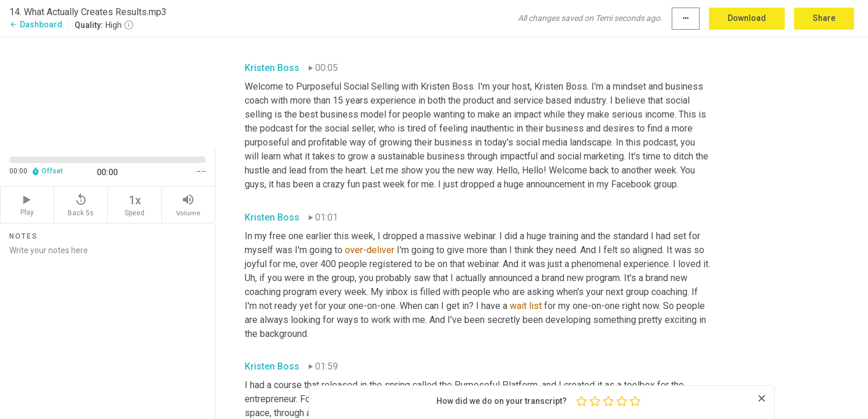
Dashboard (36, 24)
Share (824, 18)
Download (747, 18)
